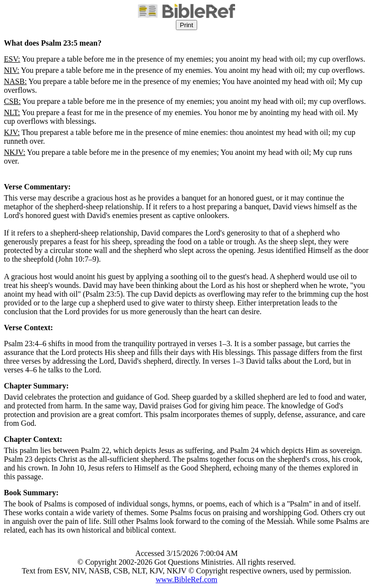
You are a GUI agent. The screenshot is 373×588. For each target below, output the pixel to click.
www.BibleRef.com (187, 580)
